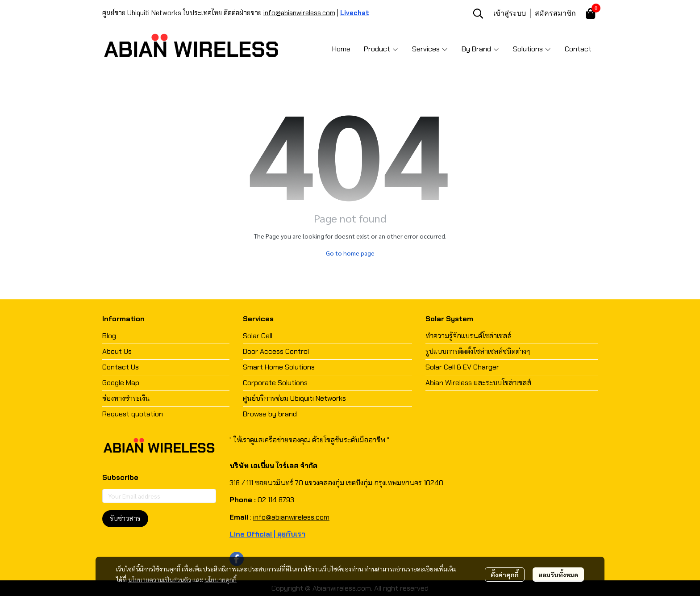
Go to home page (350, 253)
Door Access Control (276, 351)
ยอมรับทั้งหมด (558, 575)
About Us (117, 351)
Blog (109, 336)
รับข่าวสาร (125, 518)
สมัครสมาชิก (555, 13)
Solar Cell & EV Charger (462, 367)
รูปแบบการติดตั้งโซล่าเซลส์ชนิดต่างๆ (478, 351)
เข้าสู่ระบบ (510, 13)
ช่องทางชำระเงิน (126, 398)
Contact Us (121, 367)
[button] (478, 13)
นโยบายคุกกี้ (221, 579)
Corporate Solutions (275, 383)
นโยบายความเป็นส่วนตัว (160, 579)
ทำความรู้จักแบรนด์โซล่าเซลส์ (469, 336)
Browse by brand (270, 414)
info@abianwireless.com (299, 13)
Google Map (121, 383)
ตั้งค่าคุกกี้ (505, 575)
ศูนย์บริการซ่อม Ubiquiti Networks (294, 398)
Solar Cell (258, 336)
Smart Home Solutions (279, 367)
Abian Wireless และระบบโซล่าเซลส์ (478, 383)
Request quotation (133, 414)
